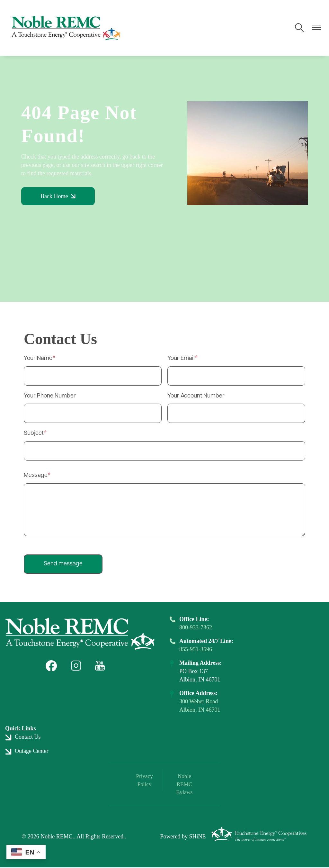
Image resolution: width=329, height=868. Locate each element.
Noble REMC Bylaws (183, 785)
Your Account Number (196, 396)
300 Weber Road (199, 701)
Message (36, 475)
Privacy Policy (146, 781)
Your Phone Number (50, 396)
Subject (34, 433)
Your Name (38, 358)
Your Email (181, 358)
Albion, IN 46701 (200, 710)
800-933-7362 (196, 627)
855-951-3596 (196, 649)
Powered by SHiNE (183, 837)
